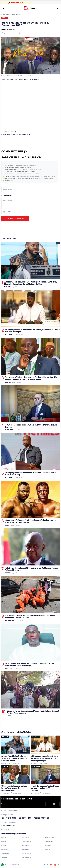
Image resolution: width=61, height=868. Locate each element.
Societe (8, 573)
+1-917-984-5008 (8, 826)
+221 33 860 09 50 (42, 818)
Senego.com (26, 838)
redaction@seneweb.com (16, 834)
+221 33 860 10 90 (25, 818)
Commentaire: (30, 204)
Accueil (3, 14)
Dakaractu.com (26, 858)
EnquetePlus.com (50, 838)
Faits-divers (10, 621)
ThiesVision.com (27, 842)
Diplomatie (9, 430)
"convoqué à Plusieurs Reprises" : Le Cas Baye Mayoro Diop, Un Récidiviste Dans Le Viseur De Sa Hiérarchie (31, 378)
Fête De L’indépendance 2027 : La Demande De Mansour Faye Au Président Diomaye (32, 569)
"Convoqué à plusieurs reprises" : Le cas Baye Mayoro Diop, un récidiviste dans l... (15, 788)
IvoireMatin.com (49, 842)
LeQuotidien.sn (27, 854)
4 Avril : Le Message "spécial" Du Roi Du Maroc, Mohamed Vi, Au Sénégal (31, 426)
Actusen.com (5, 854)
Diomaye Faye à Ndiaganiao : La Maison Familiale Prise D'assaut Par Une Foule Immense (33, 712)
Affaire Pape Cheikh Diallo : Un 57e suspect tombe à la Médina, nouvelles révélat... (14, 758)
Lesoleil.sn (4, 842)
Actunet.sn (4, 858)
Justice (8, 382)
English (33, 33)
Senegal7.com (26, 846)
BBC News (48, 846)
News (9, 14)
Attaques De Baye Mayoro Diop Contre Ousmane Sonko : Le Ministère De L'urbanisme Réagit (30, 664)
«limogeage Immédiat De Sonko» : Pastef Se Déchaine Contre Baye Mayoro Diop (30, 474)
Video (9, 716)
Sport (8, 525)
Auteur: (30, 188)
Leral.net (4, 838)
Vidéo (14, 14)
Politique (9, 334)
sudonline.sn (26, 850)
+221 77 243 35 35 (9, 818)
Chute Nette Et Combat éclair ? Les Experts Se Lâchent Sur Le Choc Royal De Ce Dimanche (30, 521)
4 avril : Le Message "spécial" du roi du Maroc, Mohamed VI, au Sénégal (45, 788)
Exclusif (7, 287)
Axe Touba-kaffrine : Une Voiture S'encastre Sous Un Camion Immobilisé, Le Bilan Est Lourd (30, 617)
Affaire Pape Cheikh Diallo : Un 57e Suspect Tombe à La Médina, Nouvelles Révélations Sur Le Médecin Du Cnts (30, 283)
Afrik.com (48, 850)
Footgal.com (5, 850)
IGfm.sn (4, 846)
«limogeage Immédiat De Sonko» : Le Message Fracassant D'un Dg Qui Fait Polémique (32, 331)
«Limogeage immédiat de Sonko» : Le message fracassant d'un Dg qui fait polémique (45, 758)
